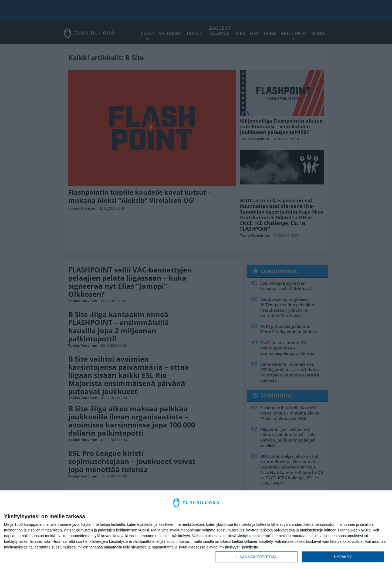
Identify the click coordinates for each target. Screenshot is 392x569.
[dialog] (196, 530)
